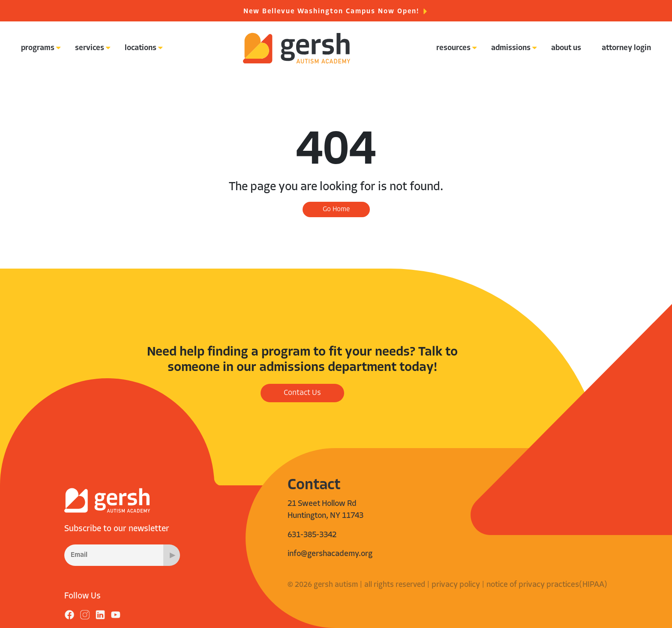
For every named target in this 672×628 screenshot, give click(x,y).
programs (38, 48)
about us (566, 48)
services (90, 48)
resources (453, 48)
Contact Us (302, 393)
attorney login (626, 48)
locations (141, 48)
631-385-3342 (312, 535)
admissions (511, 48)
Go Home (336, 209)
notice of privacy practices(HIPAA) (547, 585)
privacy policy (456, 585)
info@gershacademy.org (330, 554)
